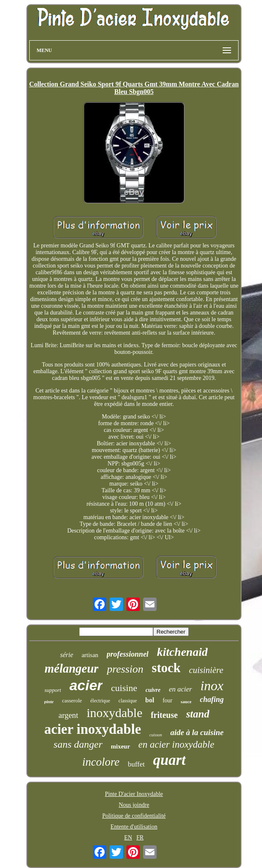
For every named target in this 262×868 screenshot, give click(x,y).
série (67, 655)
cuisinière (206, 670)
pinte (49, 702)
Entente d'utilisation (134, 827)
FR (140, 838)
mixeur (121, 746)
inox (212, 686)
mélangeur (72, 668)
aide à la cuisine (197, 732)
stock (166, 668)
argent (68, 715)
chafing (212, 699)
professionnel (128, 654)
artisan (90, 655)
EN (128, 838)
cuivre (153, 690)
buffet (136, 764)
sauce (186, 702)
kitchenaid (182, 652)
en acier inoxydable (176, 745)
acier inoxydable (93, 729)
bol (150, 700)
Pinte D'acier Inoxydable (134, 794)
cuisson (156, 735)
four (167, 700)
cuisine (124, 688)
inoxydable (114, 713)
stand (198, 714)
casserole (72, 700)
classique (128, 701)
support (53, 690)
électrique (100, 701)
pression (125, 669)
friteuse (164, 715)
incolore (101, 762)
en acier (180, 689)
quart (170, 760)
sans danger (78, 744)
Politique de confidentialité (134, 816)
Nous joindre (134, 805)
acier (86, 685)
